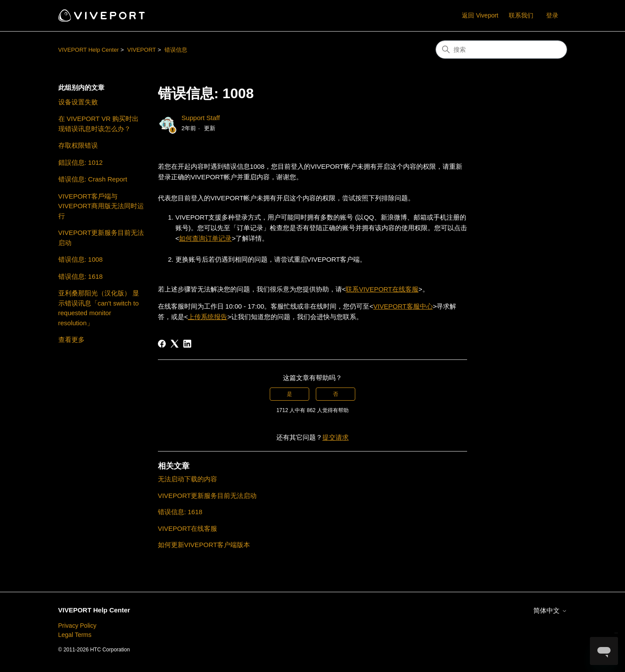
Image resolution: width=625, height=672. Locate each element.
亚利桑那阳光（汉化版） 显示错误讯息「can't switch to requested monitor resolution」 (99, 308)
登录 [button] (552, 15)
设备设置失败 (78, 102)
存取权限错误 (78, 145)
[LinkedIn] (187, 344)
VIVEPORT (142, 50)
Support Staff (201, 118)
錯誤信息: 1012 (81, 162)
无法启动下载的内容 (187, 479)
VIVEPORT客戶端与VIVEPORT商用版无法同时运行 (101, 206)
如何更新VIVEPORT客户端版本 (204, 545)
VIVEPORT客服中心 (403, 306)
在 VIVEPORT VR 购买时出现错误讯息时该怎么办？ (99, 124)
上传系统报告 (207, 317)
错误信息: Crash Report (93, 179)
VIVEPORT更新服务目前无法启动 (101, 238)
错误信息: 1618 (81, 276)
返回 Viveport (480, 15)
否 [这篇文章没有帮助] (336, 394)
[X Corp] (175, 344)
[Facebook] (162, 344)
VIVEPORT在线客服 (188, 528)
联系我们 (521, 15)
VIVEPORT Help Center (89, 50)
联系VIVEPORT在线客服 (382, 289)
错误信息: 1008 (81, 259)
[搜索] (501, 50)
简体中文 (550, 610)
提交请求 (336, 437)
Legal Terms (75, 635)
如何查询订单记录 (205, 238)
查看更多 (71, 340)
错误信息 (176, 50)
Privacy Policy (77, 626)
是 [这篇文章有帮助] (289, 394)
